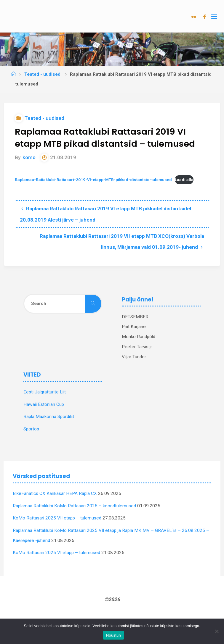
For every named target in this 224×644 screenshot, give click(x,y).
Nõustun (113, 635)
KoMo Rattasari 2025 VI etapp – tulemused (56, 553)
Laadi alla (184, 180)
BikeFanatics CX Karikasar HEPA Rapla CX (55, 493)
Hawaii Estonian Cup (44, 404)
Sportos (31, 429)
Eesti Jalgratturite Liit (45, 392)
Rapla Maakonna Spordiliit (49, 417)
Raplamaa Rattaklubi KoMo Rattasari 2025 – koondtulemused (74, 506)
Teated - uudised (42, 74)
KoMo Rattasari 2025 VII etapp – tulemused (57, 518)
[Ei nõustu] (217, 631)
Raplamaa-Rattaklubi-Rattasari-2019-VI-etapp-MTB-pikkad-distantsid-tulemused (93, 180)
